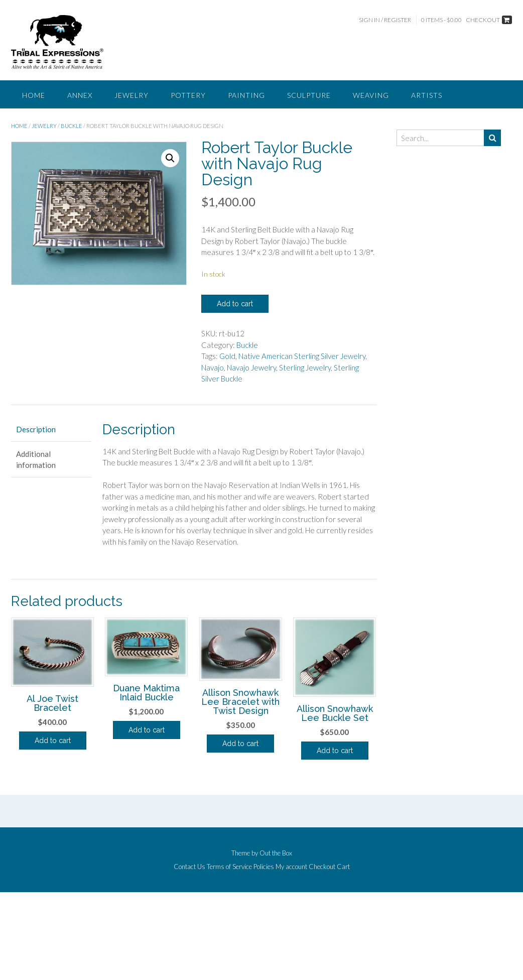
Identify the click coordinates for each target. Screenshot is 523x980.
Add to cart (235, 304)
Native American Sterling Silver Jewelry (302, 356)
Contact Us (189, 867)
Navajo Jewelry (251, 367)
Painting (246, 95)
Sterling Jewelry (305, 367)
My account (291, 867)
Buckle (72, 126)
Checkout (322, 867)
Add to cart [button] (53, 741)
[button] (170, 158)
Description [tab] (36, 429)
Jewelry (132, 95)
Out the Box (276, 853)
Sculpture (309, 95)
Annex (80, 95)
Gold (227, 356)
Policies (264, 867)
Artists (427, 95)
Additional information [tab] (36, 460)
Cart (343, 867)
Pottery (188, 95)
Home (34, 95)
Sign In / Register (385, 20)
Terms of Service (229, 867)
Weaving (371, 95)
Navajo (213, 367)
